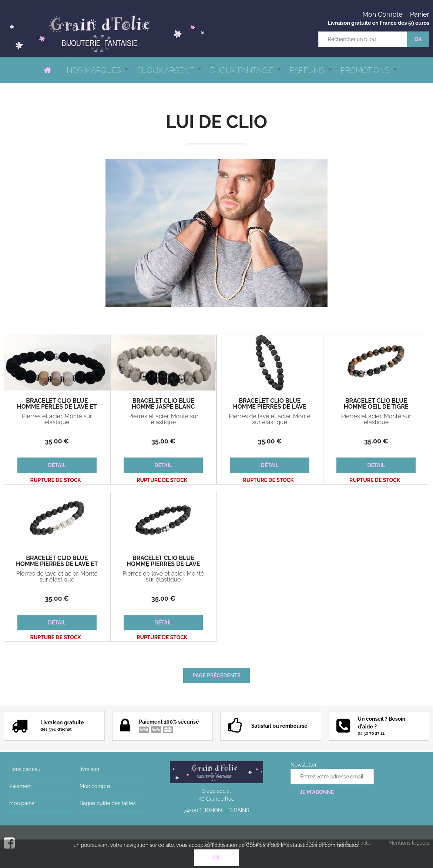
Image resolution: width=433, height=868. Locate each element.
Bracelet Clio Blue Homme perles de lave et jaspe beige (57, 407)
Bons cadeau (25, 769)
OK (216, 858)
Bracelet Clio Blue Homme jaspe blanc (163, 404)
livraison (89, 769)
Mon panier (23, 803)
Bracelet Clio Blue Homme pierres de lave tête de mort (163, 564)
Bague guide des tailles (108, 803)
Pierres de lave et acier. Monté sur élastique (270, 419)
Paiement (21, 786)
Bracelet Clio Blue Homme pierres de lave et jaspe (57, 564)
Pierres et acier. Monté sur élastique (57, 419)
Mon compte (95, 786)
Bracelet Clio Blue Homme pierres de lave (270, 404)
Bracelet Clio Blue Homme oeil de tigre (376, 404)
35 (57, 441)
